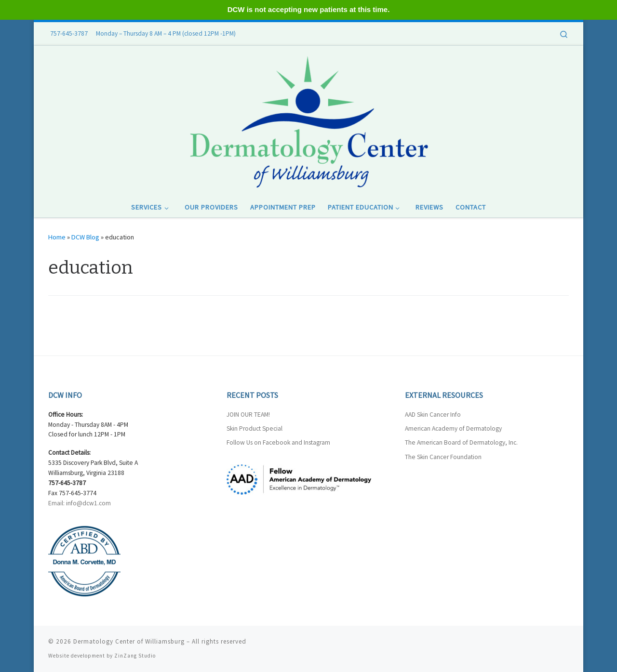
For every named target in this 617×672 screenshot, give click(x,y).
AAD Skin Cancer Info (433, 415)
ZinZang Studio (135, 656)
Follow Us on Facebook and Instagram (278, 442)
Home (57, 237)
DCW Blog (85, 237)
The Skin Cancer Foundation (443, 457)
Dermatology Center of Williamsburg (129, 641)
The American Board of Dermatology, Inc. (461, 442)
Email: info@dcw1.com (80, 503)
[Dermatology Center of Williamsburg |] (308, 120)
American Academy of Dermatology (453, 428)
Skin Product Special (255, 428)
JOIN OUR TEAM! (248, 415)
